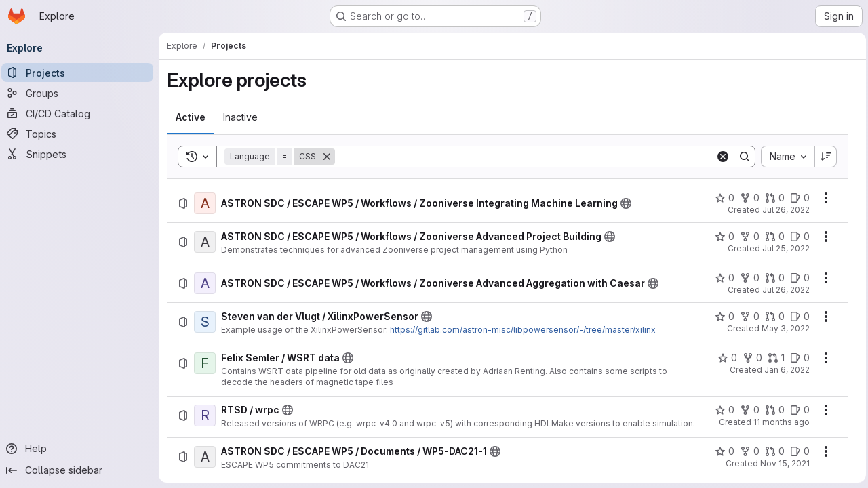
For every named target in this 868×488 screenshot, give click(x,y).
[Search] (526, 157)
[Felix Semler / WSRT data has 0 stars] (724, 358)
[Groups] (81, 93)
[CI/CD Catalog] (81, 113)
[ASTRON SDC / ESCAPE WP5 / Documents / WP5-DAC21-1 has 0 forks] (746, 451)
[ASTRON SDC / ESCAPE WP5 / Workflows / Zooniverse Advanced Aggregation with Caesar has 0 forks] (746, 278)
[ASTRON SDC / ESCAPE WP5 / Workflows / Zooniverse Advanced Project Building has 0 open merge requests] (771, 237)
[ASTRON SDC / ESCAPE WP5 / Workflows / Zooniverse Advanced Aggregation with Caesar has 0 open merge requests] (771, 278)
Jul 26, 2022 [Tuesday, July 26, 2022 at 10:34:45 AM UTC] (783, 290)
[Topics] (81, 134)
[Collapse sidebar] (81, 470)
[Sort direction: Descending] (823, 157)
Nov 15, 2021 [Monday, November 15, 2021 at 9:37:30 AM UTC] (782, 463)
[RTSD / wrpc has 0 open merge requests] (771, 410)
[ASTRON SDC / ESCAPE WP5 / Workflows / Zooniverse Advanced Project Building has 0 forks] (746, 237)
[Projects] (81, 73)
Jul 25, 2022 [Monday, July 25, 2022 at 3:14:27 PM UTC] (783, 248)
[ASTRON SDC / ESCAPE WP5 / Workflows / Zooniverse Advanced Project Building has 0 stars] (721, 237)
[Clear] (719, 157)
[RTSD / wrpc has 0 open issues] (796, 410)
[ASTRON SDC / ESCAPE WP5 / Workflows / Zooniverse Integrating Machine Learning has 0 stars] (721, 198)
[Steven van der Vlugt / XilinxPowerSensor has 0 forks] (746, 317)
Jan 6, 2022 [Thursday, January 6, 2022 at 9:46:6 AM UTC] (784, 370)
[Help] (81, 449)
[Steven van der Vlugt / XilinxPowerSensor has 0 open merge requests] (771, 317)
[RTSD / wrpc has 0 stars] (721, 410)
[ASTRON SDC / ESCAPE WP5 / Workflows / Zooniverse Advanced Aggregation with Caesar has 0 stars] (721, 278)
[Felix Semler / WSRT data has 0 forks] (749, 358)
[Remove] (331, 157)
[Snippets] (81, 154)
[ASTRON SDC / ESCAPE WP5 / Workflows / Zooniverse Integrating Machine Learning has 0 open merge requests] (771, 198)
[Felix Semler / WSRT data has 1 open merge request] (773, 358)
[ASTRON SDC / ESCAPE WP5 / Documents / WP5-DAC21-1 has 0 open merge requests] (771, 451)
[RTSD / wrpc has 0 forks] (746, 410)
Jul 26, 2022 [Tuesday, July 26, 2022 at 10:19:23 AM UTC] (783, 210)
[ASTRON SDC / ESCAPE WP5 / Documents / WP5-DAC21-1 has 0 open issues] (796, 451)
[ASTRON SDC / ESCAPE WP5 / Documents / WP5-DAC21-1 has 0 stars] (721, 451)
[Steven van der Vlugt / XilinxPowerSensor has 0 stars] (721, 317)
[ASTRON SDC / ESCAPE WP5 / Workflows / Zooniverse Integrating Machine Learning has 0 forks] (746, 198)
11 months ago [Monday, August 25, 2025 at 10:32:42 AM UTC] (778, 422)
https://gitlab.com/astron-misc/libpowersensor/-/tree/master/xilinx (527, 330)
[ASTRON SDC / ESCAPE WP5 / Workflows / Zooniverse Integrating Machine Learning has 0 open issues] (796, 198)
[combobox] (784, 157)
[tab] (195, 117)
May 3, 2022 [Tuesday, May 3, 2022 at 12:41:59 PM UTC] (782, 328)
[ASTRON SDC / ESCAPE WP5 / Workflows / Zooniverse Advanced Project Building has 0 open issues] (796, 237)
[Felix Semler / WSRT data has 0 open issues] (796, 358)
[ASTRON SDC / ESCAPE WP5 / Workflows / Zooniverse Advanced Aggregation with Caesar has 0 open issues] (796, 278)
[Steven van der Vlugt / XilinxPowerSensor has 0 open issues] (796, 317)
